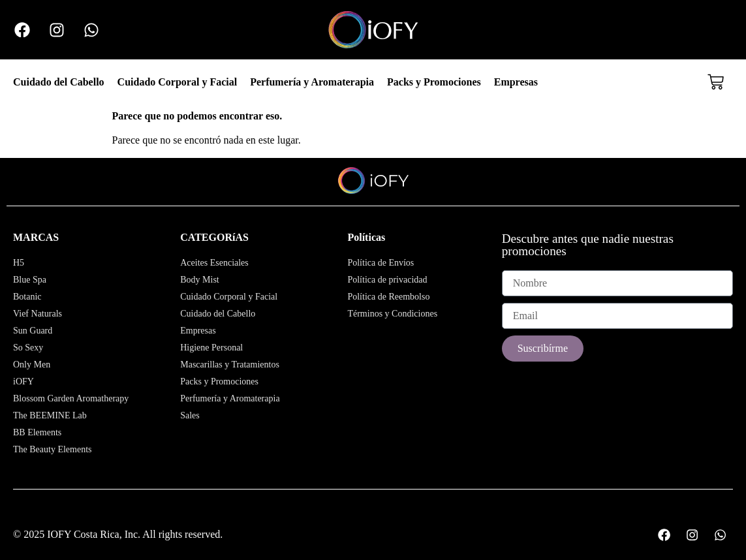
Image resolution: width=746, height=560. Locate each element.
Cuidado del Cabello (59, 82)
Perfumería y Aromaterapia (312, 82)
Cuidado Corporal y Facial (178, 82)
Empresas (516, 82)
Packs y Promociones (434, 82)
